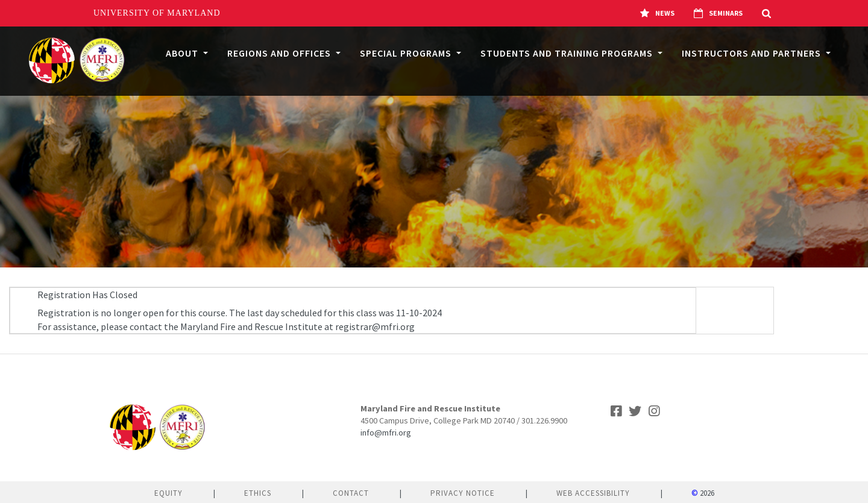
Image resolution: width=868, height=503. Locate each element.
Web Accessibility (593, 493)
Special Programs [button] (407, 53)
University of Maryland (157, 13)
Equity (168, 493)
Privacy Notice (463, 493)
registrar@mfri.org (375, 326)
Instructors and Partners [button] (753, 53)
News (657, 13)
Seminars (718, 13)
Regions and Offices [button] (280, 53)
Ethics (258, 493)
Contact (351, 493)
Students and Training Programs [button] (568, 53)
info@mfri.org (386, 433)
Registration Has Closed (87, 295)
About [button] (183, 53)
